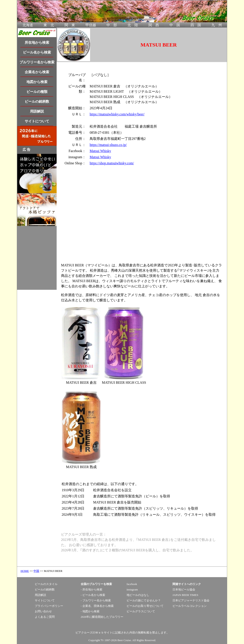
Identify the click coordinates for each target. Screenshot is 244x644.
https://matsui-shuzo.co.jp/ (108, 145)
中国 (36, 571)
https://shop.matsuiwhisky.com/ (112, 163)
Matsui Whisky (100, 151)
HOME (25, 571)
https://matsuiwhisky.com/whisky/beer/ (117, 114)
